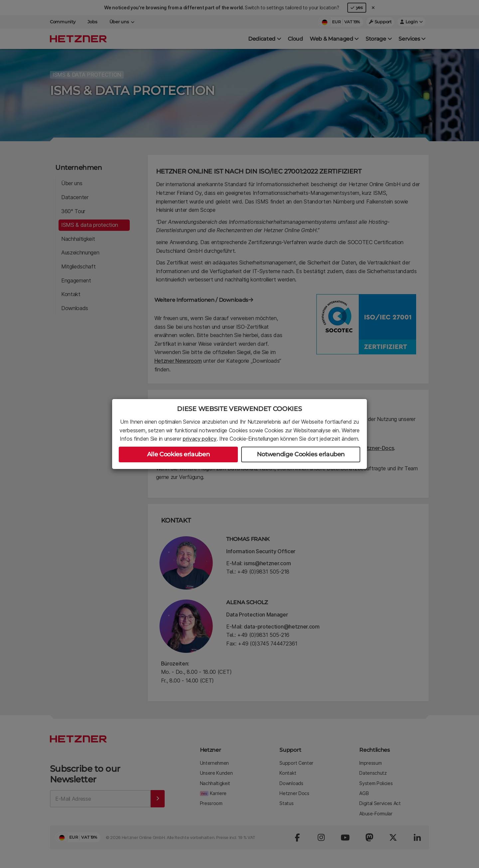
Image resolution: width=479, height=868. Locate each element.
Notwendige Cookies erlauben (301, 454)
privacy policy (200, 439)
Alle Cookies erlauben (178, 454)
